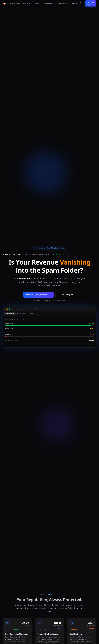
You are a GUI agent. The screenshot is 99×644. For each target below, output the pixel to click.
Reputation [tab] (21, 314)
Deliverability (27, 3)
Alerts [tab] (31, 314)
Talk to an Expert (66, 295)
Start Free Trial (90, 3)
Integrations (50, 3)
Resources (63, 3)
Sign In (82, 3)
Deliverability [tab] (10, 314)
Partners (75, 3)
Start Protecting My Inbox (38, 295)
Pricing (38, 3)
